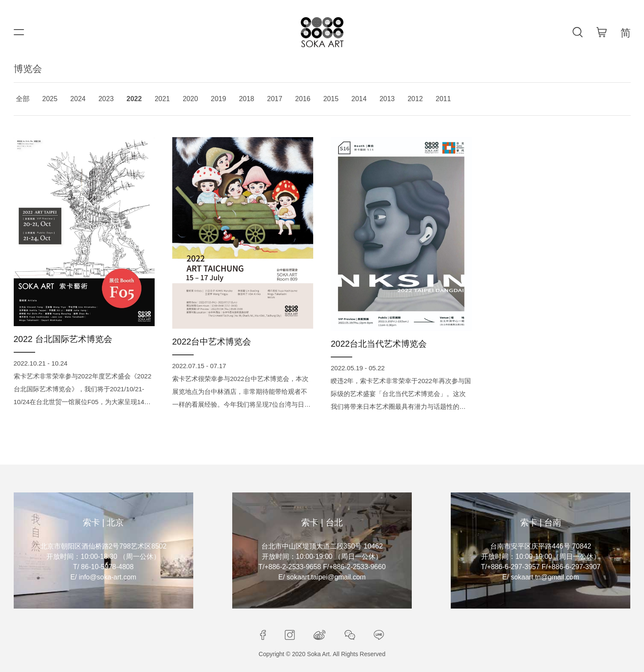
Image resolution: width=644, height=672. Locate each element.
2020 (190, 99)
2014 (359, 99)
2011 (443, 99)
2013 (387, 99)
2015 (331, 99)
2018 (247, 99)
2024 (78, 99)
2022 (134, 99)
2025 (50, 99)
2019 (219, 99)
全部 (23, 99)
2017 (275, 99)
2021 (162, 99)
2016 (303, 99)
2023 (106, 99)
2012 (415, 99)
